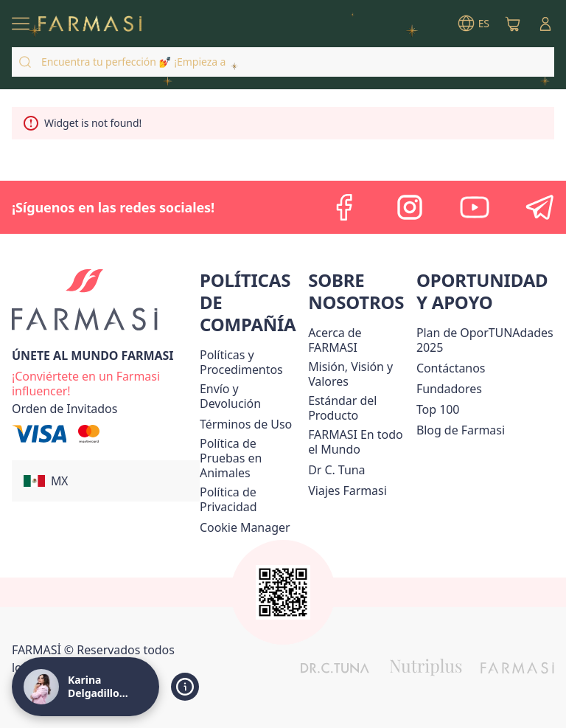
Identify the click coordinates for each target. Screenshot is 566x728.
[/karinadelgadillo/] (90, 24)
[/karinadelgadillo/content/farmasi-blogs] (461, 430)
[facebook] (345, 207)
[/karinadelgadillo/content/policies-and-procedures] (251, 362)
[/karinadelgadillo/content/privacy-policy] (251, 499)
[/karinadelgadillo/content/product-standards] (359, 408)
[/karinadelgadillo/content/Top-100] (438, 409)
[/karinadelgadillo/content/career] (347, 490)
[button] (106, 481)
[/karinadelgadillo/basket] (513, 24)
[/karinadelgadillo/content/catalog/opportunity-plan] (485, 340)
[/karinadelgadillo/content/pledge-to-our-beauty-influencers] (336, 470)
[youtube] (475, 207)
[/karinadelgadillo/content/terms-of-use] (246, 424)
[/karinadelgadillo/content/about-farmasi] (359, 340)
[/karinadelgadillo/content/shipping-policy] (251, 396)
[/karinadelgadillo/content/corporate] (359, 442)
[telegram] (539, 207)
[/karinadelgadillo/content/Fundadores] (449, 389)
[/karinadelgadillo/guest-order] (64, 409)
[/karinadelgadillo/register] (106, 382)
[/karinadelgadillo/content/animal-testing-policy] (251, 458)
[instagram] (410, 207)
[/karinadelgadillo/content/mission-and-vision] (359, 374)
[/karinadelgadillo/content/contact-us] (451, 368)
